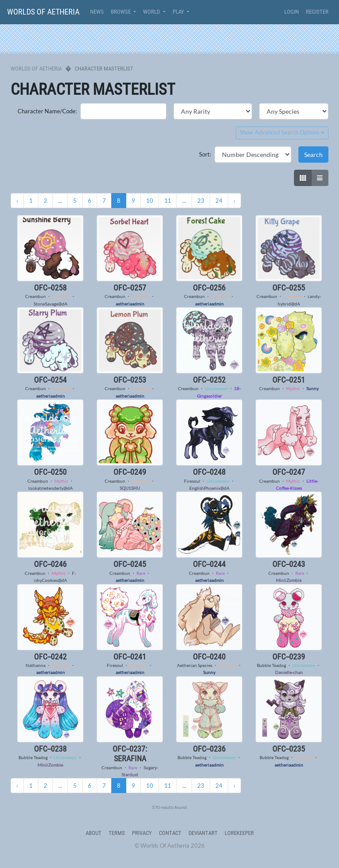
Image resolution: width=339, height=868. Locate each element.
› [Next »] (234, 201)
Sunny (313, 388)
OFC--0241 (130, 657)
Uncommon (216, 388)
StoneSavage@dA (51, 304)
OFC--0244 (209, 564)
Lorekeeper (239, 833)
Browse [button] (121, 12)
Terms (117, 833)
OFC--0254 (50, 380)
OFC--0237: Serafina (130, 754)
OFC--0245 (130, 564)
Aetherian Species (195, 665)
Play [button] (179, 12)
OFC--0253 (130, 380)
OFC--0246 (50, 564)
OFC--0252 (209, 380)
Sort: (205, 154)
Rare (141, 573)
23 (201, 201)
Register (317, 12)
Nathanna (36, 665)
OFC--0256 (209, 288)
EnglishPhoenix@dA (209, 488)
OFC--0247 (289, 472)
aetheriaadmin (130, 304)
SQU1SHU (130, 488)
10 (150, 201)
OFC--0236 (209, 749)
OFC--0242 (50, 657)
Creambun (36, 296)
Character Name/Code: (47, 111)
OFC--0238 (50, 749)
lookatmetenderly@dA (51, 488)
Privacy (142, 833)
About (94, 833)
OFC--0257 (130, 288)
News (97, 12)
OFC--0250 (50, 472)
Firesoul (192, 481)
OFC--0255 (289, 288)
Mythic (293, 388)
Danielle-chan (289, 672)
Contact (170, 833)
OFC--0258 (50, 288)
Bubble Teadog (271, 665)
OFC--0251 (289, 380)
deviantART (203, 833)
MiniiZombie (289, 580)
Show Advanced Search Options (282, 132)
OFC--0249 (130, 472)
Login (292, 12)
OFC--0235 (289, 749)
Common (61, 296)
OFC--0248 (209, 472)
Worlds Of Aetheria (43, 12)
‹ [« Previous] (17, 201)
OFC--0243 (289, 564)
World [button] (152, 12)
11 (168, 201)
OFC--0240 (209, 657)
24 (219, 201)
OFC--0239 (289, 657)
